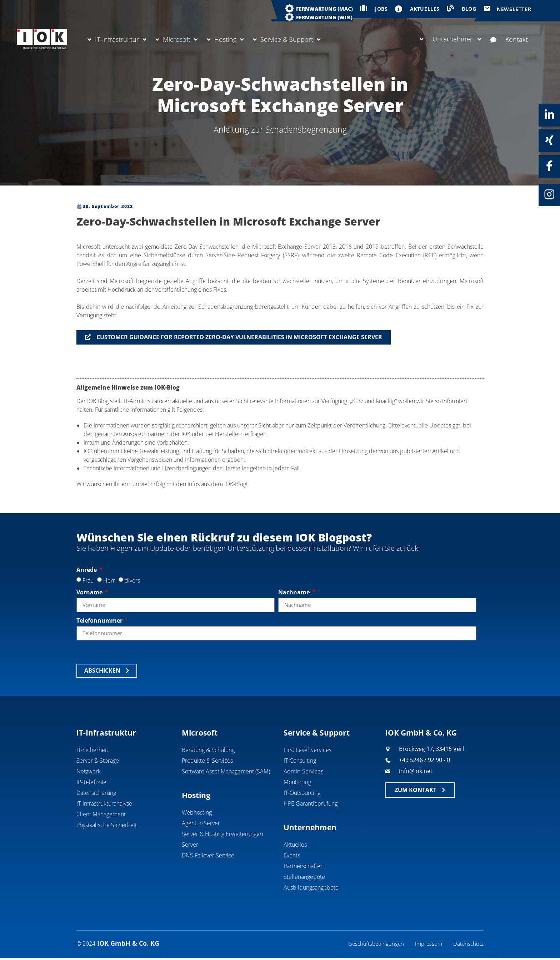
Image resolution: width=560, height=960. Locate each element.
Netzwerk (89, 772)
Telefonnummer (100, 620)
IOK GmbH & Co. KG (421, 733)
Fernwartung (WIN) (324, 17)
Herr (109, 580)
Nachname (295, 592)
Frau (88, 580)
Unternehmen (451, 39)
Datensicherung (96, 793)
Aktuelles (295, 845)
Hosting (225, 39)
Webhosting (197, 813)
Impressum (427, 945)
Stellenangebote (304, 877)
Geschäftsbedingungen (373, 945)
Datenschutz (468, 945)
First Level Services (307, 750)
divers (132, 580)
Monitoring (297, 782)
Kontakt (509, 39)
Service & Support (287, 39)
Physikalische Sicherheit (107, 825)
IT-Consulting (300, 761)
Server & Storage (98, 761)
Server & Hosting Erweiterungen (222, 834)
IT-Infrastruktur (117, 39)
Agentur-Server (201, 823)
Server (190, 845)
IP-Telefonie (91, 782)
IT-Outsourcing (302, 793)
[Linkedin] (549, 115)
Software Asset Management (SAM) (226, 772)
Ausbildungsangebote (311, 888)
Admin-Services (303, 772)
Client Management (101, 815)
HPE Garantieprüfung (311, 804)
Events (292, 856)
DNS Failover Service (208, 856)
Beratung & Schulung (208, 750)
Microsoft (177, 39)
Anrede (87, 570)
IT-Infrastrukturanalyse (104, 804)
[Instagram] (549, 194)
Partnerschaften (304, 866)
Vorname (90, 592)
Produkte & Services (207, 761)
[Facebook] (549, 166)
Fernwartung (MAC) (324, 9)
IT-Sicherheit (92, 750)
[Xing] (549, 140)
